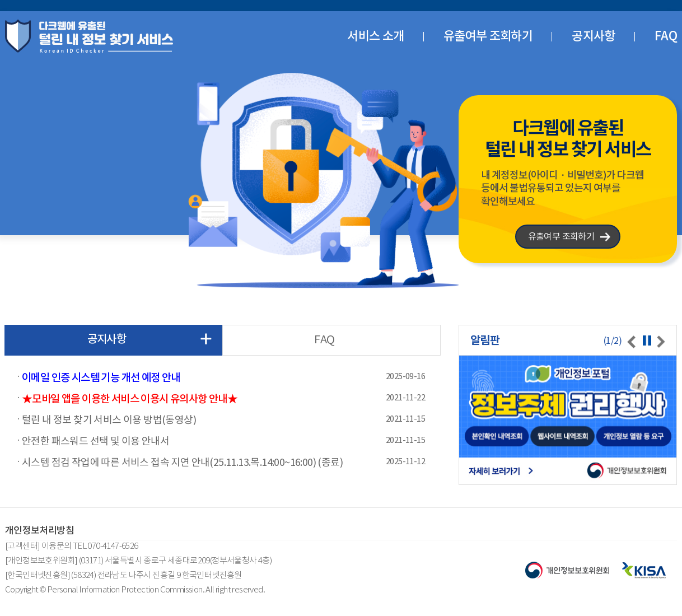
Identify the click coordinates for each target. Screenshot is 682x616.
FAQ (666, 36)
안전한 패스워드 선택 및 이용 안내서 (95, 441)
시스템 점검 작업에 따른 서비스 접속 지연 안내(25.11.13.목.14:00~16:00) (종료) (182, 462)
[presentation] (631, 342)
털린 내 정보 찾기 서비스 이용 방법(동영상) (109, 419)
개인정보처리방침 (39, 530)
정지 (647, 340)
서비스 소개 (375, 36)
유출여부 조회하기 (488, 36)
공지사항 (594, 36)
